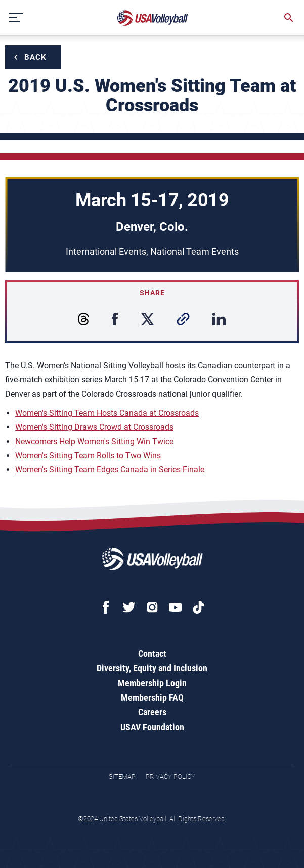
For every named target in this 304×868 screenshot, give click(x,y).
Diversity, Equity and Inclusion (152, 668)
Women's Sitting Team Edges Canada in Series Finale (110, 470)
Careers (152, 712)
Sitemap (122, 776)
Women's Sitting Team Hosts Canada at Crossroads (107, 413)
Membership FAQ (152, 697)
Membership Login (152, 683)
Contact (152, 654)
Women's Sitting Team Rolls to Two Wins (88, 455)
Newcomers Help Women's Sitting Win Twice (94, 441)
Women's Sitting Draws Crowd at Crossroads (94, 427)
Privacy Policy (170, 776)
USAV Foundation (152, 727)
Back (35, 57)
